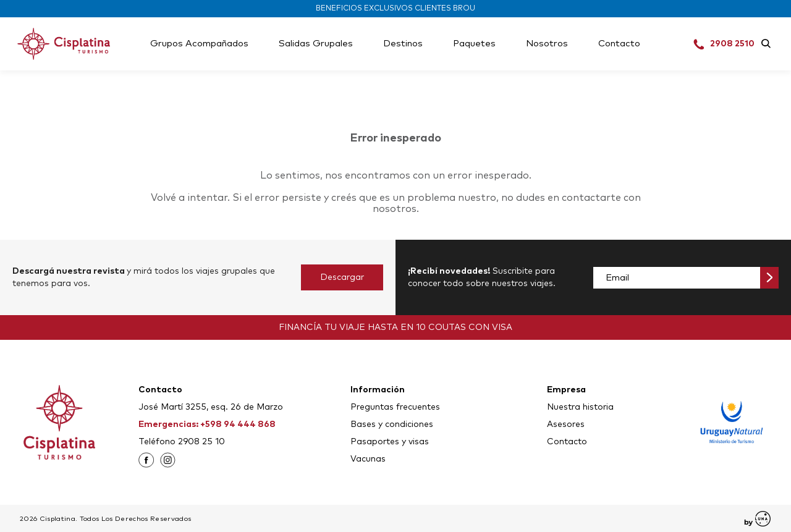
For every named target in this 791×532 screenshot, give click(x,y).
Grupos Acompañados (199, 44)
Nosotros (547, 44)
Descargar (342, 277)
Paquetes (474, 44)
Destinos (403, 44)
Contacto (619, 44)
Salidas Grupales (316, 44)
